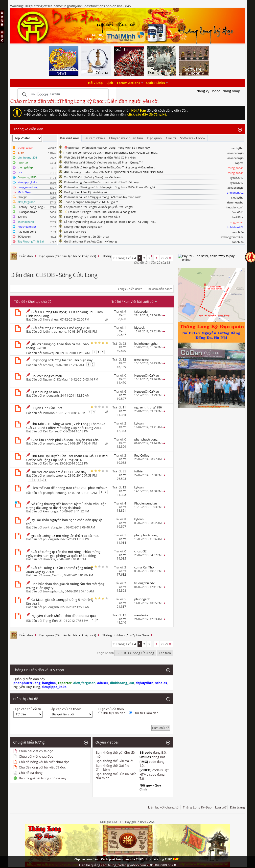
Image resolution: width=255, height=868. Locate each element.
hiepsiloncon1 (235, 207)
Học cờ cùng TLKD (162, 859)
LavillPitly (238, 217)
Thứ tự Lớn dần (112, 713)
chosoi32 (49, 559)
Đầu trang (237, 807)
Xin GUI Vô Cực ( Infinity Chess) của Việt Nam (93, 177)
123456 (22, 217)
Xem (127, 302)
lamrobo (49, 413)
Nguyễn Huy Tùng (27, 687)
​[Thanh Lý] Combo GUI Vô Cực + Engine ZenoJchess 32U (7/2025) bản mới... (111, 152)
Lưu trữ (221, 807)
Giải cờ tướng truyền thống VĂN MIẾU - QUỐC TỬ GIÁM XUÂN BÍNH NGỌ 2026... (115, 172)
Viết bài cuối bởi (144, 302)
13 (124, 487)
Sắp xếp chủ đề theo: (65, 709)
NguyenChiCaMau (55, 379)
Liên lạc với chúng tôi (164, 807)
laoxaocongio (235, 153)
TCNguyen (24, 236)
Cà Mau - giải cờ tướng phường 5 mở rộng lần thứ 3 (60, 602)
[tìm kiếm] (62, 95)
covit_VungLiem (54, 527)
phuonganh (51, 395)
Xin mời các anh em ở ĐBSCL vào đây (59, 472)
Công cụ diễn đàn (129, 289)
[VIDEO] (146, 770)
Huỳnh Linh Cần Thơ (47, 408)
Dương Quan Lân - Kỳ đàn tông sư (86, 192)
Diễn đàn (26, 256)
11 (124, 407)
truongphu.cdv (53, 591)
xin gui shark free (75, 232)
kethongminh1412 (232, 237)
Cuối (166, 258)
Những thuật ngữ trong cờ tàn (83, 227)
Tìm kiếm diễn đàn (158, 289)
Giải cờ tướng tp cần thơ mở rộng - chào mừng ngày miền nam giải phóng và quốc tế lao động (63, 554)
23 (124, 344)
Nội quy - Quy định (150, 787)
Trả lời (116, 302)
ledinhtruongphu (55, 332)
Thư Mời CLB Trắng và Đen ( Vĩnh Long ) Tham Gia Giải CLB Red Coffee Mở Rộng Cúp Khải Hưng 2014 (66, 426)
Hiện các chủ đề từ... (28, 709)
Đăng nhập (232, 91)
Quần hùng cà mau (46, 392)
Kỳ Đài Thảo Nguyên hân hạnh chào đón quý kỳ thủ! (64, 522)
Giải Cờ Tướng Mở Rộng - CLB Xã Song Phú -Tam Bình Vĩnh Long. (64, 314)
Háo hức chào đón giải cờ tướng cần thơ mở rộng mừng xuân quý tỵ (65, 586)
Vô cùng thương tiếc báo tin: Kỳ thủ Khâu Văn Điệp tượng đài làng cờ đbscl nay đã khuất (66, 506)
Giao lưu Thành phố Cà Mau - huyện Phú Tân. (65, 440)
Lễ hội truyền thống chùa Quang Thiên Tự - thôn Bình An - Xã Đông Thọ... (110, 222)
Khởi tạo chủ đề (40, 302)
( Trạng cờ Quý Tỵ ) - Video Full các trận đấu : (92, 217)
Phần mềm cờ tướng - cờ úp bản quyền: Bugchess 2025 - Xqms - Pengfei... (111, 187)
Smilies (145, 757)
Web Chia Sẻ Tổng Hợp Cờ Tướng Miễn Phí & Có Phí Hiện (100, 157)
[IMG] (144, 762)
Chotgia (22, 197)
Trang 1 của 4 (126, 258)
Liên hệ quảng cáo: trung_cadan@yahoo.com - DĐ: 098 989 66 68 (128, 865)
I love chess (51, 319)
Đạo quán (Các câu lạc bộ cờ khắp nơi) (68, 256)
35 (124, 471)
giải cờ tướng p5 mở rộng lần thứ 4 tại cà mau (65, 536)
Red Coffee (50, 431)
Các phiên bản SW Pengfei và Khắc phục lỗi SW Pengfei (99, 207)
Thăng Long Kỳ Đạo (197, 807)
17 (124, 615)
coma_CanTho (53, 575)
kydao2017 (237, 178)
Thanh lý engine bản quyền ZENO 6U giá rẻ (91, 202)
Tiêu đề (20, 302)
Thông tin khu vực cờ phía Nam (126, 635)
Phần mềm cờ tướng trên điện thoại (87, 236)
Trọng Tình (50, 621)
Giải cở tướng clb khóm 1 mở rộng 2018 (61, 328)
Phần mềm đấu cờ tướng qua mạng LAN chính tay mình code (103, 197)
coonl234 (238, 232)
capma (239, 163)
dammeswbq (235, 202)
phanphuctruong (54, 443)
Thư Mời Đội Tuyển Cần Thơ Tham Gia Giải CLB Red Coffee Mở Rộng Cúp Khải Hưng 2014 (67, 458)
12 (124, 359)
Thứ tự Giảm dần (144, 713)
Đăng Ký (203, 91)
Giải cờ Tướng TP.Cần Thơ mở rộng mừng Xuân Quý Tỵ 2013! (59, 570)
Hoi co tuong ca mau (47, 376)
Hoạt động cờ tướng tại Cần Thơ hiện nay (62, 360)
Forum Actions (129, 83)
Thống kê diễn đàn (28, 129)
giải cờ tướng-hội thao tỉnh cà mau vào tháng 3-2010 (57, 346)
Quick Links (155, 83)
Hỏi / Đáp (95, 83)
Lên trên (165, 653)
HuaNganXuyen (27, 212)
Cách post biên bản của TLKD (122, 859)
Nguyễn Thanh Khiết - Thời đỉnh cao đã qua (64, 616)
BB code (146, 752)
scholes (48, 365)
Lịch (110, 83)
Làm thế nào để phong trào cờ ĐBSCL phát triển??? (69, 488)
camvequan (51, 353)
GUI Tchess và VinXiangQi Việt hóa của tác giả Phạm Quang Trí (104, 162)
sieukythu (237, 148)
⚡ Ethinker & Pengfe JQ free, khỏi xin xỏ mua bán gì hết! (100, 212)
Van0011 (238, 212)
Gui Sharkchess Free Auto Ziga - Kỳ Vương (91, 241)
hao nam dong (27, 232)
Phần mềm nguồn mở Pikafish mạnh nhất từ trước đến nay (102, 182)
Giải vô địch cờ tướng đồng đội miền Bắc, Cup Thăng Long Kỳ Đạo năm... (110, 167)
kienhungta (51, 511)
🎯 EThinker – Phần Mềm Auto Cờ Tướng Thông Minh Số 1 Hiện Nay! (107, 148)
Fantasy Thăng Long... (31, 207)
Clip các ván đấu (86, 859)
